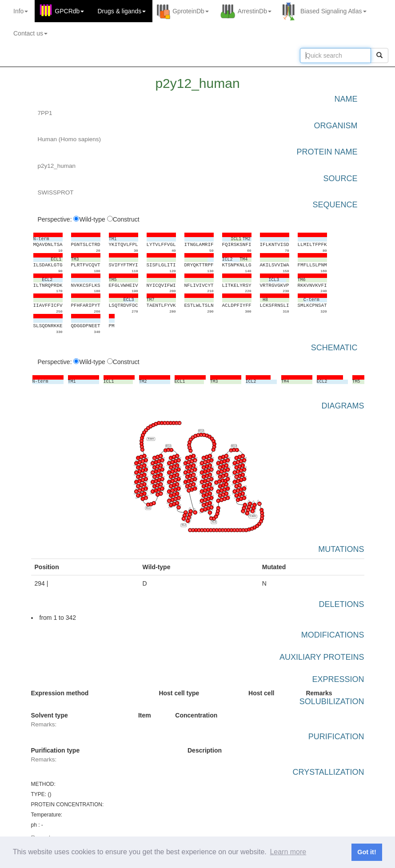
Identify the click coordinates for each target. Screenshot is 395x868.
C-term (253, 517)
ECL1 (168, 446)
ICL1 (148, 508)
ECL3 (234, 446)
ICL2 (183, 525)
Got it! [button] (367, 852)
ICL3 (213, 522)
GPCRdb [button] (69, 11)
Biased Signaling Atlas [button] (333, 11)
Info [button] (21, 11)
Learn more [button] (288, 852)
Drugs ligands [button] (122, 11)
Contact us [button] (30, 33)
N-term (150, 439)
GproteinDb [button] (191, 11)
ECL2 (201, 431)
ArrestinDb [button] (255, 11)
